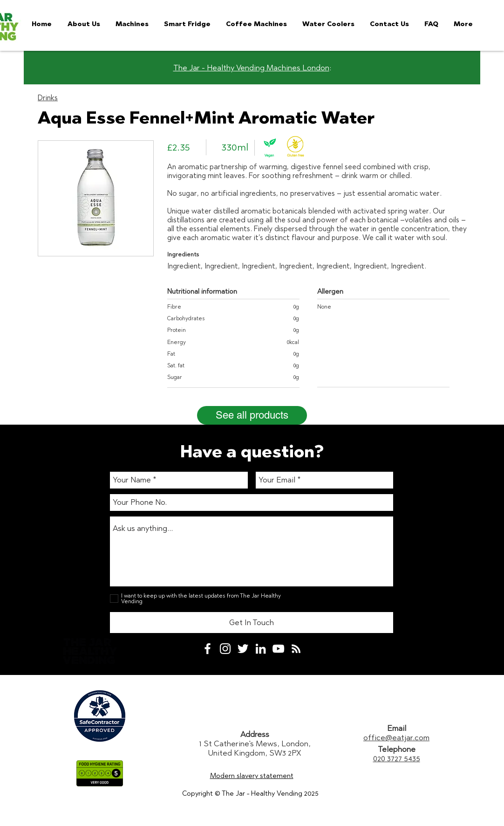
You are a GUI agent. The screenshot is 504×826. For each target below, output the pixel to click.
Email (397, 728)
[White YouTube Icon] (278, 649)
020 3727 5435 (397, 758)
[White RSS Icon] (296, 649)
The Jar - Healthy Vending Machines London (251, 68)
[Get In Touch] (252, 623)
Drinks (48, 98)
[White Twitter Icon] (243, 649)
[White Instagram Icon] (225, 649)
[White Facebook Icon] (208, 649)
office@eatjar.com (396, 737)
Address (255, 734)
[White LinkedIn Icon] (261, 649)
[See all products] (252, 415)
